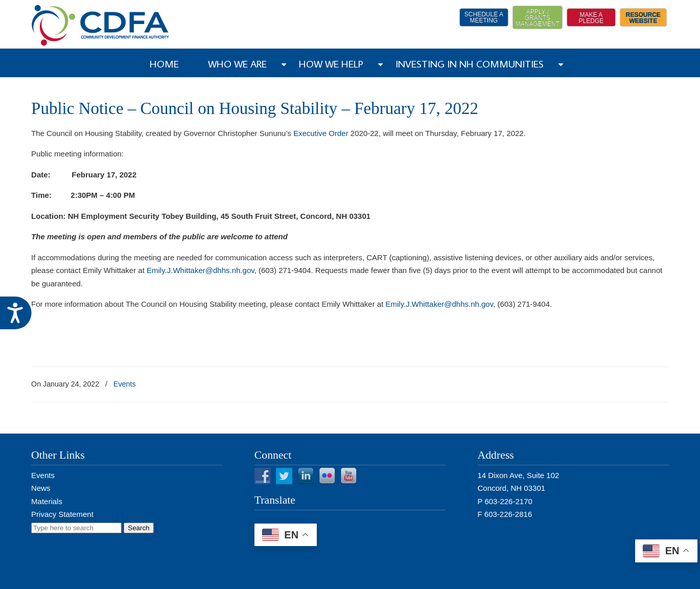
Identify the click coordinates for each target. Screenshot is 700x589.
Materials (47, 501)
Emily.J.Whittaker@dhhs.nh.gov (201, 270)
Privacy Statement (62, 514)
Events (125, 384)
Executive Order (321, 133)
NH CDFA (101, 25)
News (41, 488)
